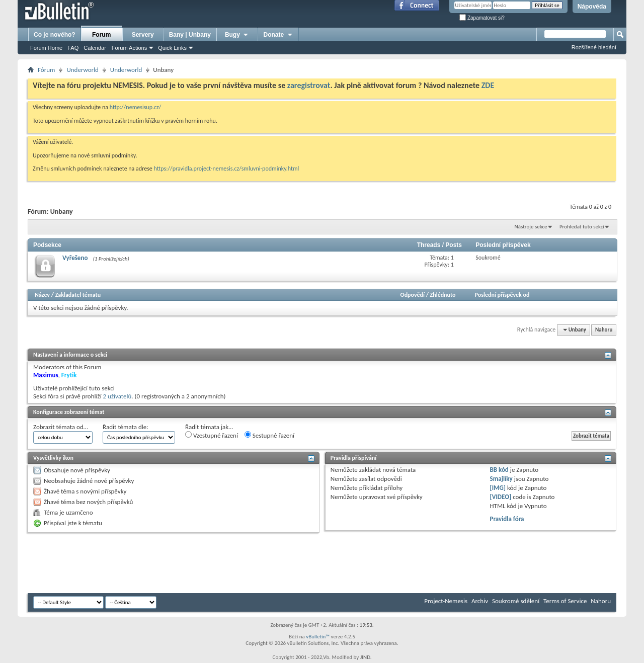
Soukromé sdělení (516, 601)
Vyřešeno (75, 258)
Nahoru (604, 330)
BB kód (499, 470)
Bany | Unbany (190, 35)
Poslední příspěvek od (502, 295)
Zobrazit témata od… (61, 427)
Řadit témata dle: (126, 427)
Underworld (82, 70)
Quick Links (172, 48)
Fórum (46, 70)
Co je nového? (55, 35)
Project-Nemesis (446, 601)
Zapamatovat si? (482, 18)
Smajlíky (501, 479)
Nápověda (592, 7)
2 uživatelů (117, 396)
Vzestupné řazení (212, 435)
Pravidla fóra (507, 519)
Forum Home (46, 48)
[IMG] (498, 488)
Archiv (480, 601)
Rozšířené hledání (594, 47)
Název (42, 295)
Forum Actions (129, 48)
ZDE (488, 85)
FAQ (73, 48)
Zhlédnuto (443, 295)
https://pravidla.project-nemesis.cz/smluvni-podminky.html (227, 169)
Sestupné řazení (269, 435)
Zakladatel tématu (78, 295)
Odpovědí (413, 295)
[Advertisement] (211, 563)
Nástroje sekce (531, 227)
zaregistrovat (309, 85)
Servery (143, 35)
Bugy (237, 35)
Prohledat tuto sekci (582, 227)
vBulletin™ (318, 637)
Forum (101, 35)
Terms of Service (565, 601)
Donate (278, 35)
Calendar (95, 48)
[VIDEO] (501, 497)
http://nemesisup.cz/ (136, 107)
